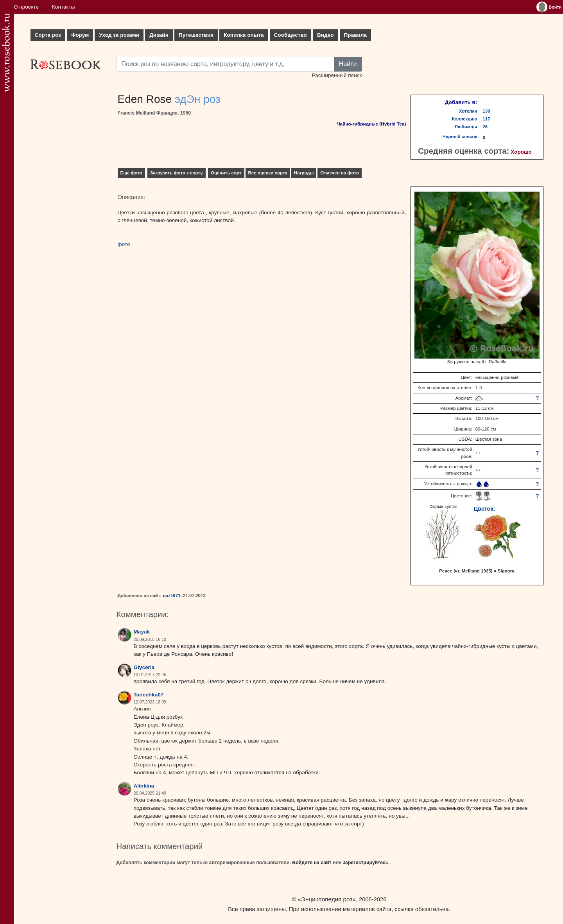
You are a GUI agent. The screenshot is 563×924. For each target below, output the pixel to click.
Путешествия (196, 35)
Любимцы (466, 127)
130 (486, 111)
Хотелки (468, 111)
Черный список (460, 136)
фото (124, 244)
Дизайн (159, 35)
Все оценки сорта (268, 173)
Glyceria (144, 667)
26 (485, 127)
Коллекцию (465, 119)
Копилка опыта (244, 35)
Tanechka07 (149, 695)
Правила (356, 35)
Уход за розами (119, 35)
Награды (304, 173)
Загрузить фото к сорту (177, 173)
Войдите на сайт (312, 863)
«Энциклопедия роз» (327, 899)
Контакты (64, 7)
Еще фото (131, 173)
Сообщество (290, 35)
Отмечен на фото (340, 173)
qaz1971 (172, 596)
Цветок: (485, 509)
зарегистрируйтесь (366, 863)
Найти (348, 64)
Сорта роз (48, 35)
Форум (80, 35)
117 (486, 119)
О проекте (26, 7)
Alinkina (144, 786)
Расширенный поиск (337, 75)
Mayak (142, 632)
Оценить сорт (226, 173)
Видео (325, 35)
